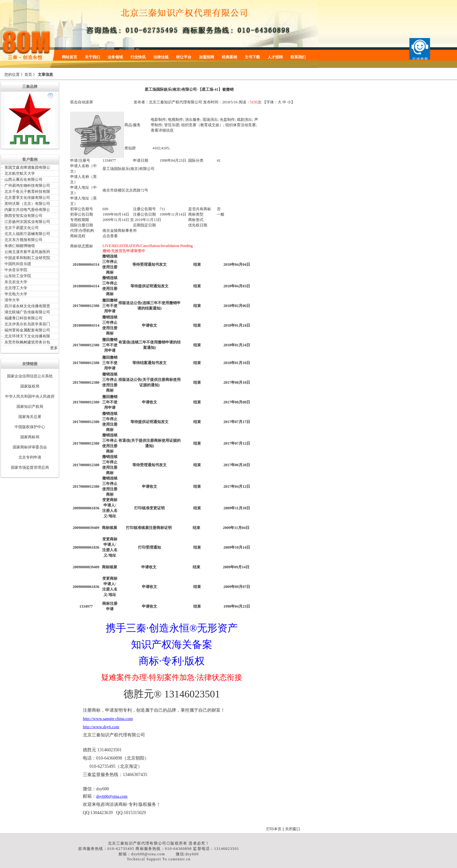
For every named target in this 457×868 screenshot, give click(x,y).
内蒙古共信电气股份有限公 (27, 210)
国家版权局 (30, 386)
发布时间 (211, 102)
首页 (28, 75)
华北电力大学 (16, 294)
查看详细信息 (162, 130)
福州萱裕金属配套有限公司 (27, 330)
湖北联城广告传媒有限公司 (27, 312)
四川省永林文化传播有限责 (27, 306)
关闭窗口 (293, 829)
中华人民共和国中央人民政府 (30, 396)
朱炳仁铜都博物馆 (20, 246)
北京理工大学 (16, 288)
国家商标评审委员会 (30, 447)
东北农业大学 (16, 282)
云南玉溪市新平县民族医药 (27, 252)
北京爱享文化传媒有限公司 (27, 198)
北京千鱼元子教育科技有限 (27, 192)
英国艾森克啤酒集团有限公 (27, 167)
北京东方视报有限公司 (23, 240)
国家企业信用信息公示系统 (30, 376)
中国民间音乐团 (18, 264)
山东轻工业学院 (18, 276)
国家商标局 (30, 437)
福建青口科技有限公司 (23, 318)
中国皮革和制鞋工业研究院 (27, 258)
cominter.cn (180, 859)
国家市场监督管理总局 (30, 467)
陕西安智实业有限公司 (23, 216)
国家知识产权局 (30, 407)
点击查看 (110, 236)
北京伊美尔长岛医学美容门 (27, 324)
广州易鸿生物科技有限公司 (27, 186)
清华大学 (12, 300)
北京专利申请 (30, 457)
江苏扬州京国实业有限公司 (27, 222)
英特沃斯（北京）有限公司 (27, 204)
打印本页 (274, 829)
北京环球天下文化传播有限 (27, 336)
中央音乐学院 (16, 270)
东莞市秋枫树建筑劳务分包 (27, 342)
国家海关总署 (30, 417)
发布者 (139, 102)
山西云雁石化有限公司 (23, 179)
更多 (54, 348)
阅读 (242, 102)
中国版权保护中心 (30, 427)
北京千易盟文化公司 (22, 228)
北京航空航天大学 (20, 173)
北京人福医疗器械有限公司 (27, 234)
